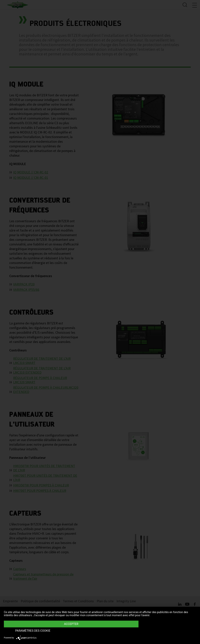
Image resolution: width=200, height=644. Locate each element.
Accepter (71, 631)
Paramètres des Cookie (167, 631)
